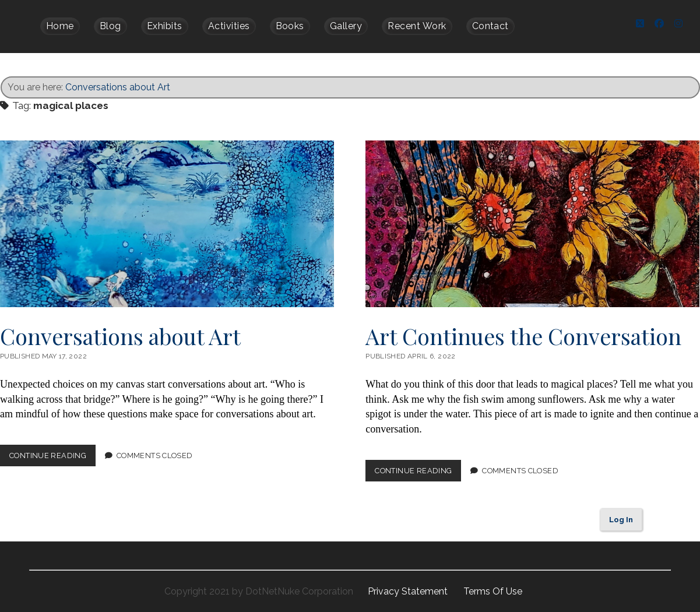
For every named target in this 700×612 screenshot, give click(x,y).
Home (60, 26)
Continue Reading (52, 457)
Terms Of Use (493, 591)
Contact (490, 26)
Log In (621, 519)
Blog (110, 26)
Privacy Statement (409, 591)
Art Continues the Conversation (532, 223)
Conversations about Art (118, 87)
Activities (229, 26)
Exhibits (165, 26)
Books (290, 26)
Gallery (346, 26)
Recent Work (417, 26)
